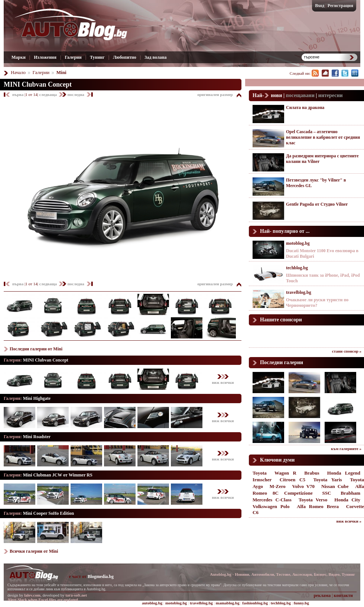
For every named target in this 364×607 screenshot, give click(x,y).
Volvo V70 (304, 486)
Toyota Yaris (328, 480)
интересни (331, 95)
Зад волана (155, 57)
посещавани (300, 95)
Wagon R (285, 473)
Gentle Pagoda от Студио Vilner (317, 204)
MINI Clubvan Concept (38, 84)
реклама (322, 595)
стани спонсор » (347, 351)
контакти (343, 595)
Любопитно (125, 57)
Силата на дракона (305, 107)
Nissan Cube (335, 486)
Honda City (347, 500)
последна (76, 94)
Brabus (312, 473)
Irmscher (262, 480)
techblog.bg (297, 268)
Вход (320, 6)
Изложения (45, 57)
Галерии (73, 57)
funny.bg (301, 603)
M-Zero (278, 486)
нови (276, 95)
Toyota (260, 473)
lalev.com (32, 595)
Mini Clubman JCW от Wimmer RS (58, 475)
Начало (18, 72)
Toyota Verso (313, 500)
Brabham (350, 493)
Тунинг (97, 57)
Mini (61, 72)
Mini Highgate (37, 398)
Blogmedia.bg (101, 577)
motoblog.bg (298, 243)
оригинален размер (215, 94)
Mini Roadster (37, 437)
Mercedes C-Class (272, 500)
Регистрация (340, 6)
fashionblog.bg (255, 603)
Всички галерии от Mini (34, 551)
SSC (327, 493)
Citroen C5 (292, 480)
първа (18, 94)
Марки (19, 57)
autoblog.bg (152, 603)
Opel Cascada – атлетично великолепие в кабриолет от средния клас (323, 137)
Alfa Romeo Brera (318, 506)
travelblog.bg (299, 292)
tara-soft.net (76, 595)
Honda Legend (344, 473)
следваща (48, 94)
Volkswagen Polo (271, 506)
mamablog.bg (228, 603)
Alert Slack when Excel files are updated (43, 600)
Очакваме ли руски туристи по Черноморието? (317, 303)
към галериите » (346, 449)
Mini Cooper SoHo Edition (48, 513)
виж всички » (349, 521)
